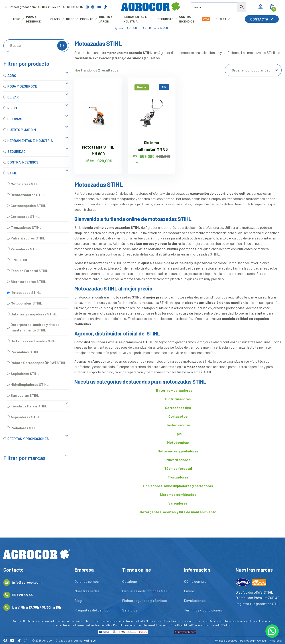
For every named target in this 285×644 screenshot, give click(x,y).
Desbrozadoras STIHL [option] (28, 195)
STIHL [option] (12, 173)
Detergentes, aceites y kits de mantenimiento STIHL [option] (35, 327)
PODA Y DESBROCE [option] (22, 86)
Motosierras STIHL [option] (26, 184)
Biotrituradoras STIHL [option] (28, 281)
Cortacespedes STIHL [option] (28, 205)
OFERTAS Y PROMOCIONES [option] (28, 439)
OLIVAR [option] (13, 97)
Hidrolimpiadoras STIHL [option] (30, 384)
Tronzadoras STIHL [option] (26, 227)
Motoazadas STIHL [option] (26, 292)
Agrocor (119, 28)
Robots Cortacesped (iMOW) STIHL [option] (38, 363)
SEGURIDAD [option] (16, 151)
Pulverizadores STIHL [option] (28, 238)
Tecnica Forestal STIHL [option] (29, 271)
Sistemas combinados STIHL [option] (34, 341)
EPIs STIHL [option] (19, 260)
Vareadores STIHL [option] (25, 249)
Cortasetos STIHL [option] (25, 216)
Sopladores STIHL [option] (25, 373)
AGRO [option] (12, 75)
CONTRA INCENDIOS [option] (23, 162)
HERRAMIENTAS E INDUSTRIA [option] (30, 140)
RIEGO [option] (12, 108)
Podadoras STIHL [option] (25, 428)
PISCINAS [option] (15, 119)
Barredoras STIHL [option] (25, 395)
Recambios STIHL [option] (25, 352)
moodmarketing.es (83, 640)
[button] (36, 75)
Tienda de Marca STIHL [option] (29, 406)
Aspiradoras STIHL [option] (26, 417)
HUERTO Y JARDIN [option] (22, 130)
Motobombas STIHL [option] (26, 303)
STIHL (136, 28)
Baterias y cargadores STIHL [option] (34, 314)
